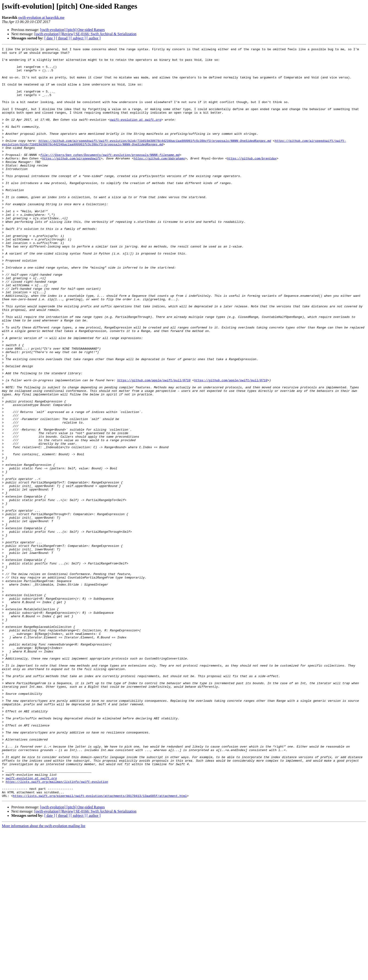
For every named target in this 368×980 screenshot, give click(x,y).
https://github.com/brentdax (252, 181)
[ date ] (50, 38)
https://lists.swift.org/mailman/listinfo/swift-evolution (57, 929)
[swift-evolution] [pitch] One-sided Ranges (73, 30)
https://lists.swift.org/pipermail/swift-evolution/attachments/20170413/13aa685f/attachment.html (100, 946)
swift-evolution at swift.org (135, 134)
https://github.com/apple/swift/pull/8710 (154, 447)
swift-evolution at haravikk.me (41, 17)
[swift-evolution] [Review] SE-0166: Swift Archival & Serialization (85, 34)
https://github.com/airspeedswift (72, 181)
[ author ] (94, 38)
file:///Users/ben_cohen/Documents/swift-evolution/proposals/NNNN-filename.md (110, 177)
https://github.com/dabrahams (159, 181)
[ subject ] (78, 38)
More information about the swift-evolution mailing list (44, 976)
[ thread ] (63, 38)
